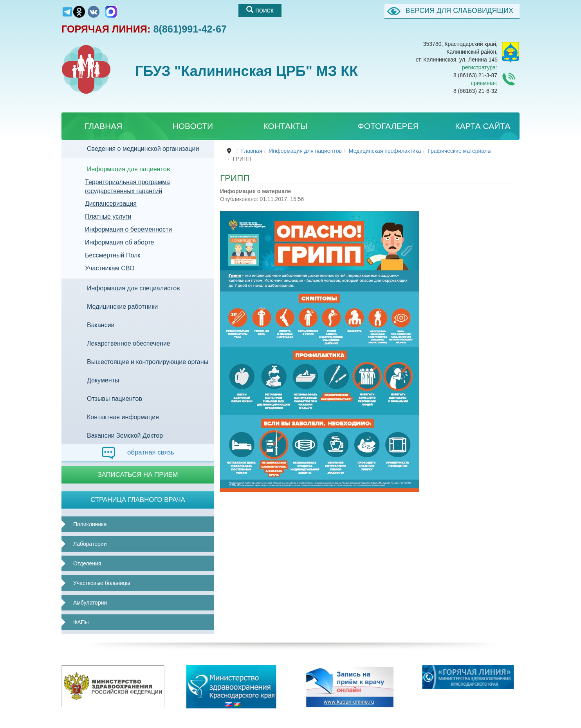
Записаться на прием (138, 475)
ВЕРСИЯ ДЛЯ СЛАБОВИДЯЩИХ (459, 11)
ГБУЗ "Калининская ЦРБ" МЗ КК (230, 80)
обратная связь (138, 453)
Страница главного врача (138, 500)
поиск (260, 10)
